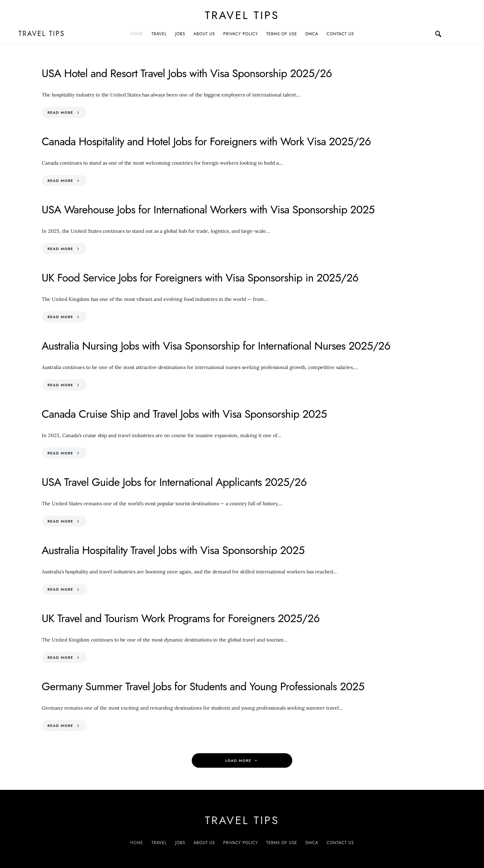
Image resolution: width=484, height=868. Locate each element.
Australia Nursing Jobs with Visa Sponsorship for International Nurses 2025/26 (216, 346)
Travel (159, 34)
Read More (61, 112)
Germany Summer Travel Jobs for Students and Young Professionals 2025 (203, 686)
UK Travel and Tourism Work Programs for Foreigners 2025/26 (181, 618)
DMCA (312, 34)
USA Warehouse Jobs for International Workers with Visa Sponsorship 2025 (208, 210)
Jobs (180, 34)
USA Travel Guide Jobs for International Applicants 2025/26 (174, 482)
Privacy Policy (240, 34)
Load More (238, 760)
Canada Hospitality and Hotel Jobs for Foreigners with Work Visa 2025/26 (206, 141)
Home (137, 34)
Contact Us (340, 34)
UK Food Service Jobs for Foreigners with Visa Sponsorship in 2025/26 (200, 278)
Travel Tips (242, 15)
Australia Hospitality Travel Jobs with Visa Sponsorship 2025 (173, 550)
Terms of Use (282, 34)
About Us (204, 34)
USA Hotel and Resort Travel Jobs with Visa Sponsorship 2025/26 (187, 73)
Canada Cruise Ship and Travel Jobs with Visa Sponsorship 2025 (184, 414)
